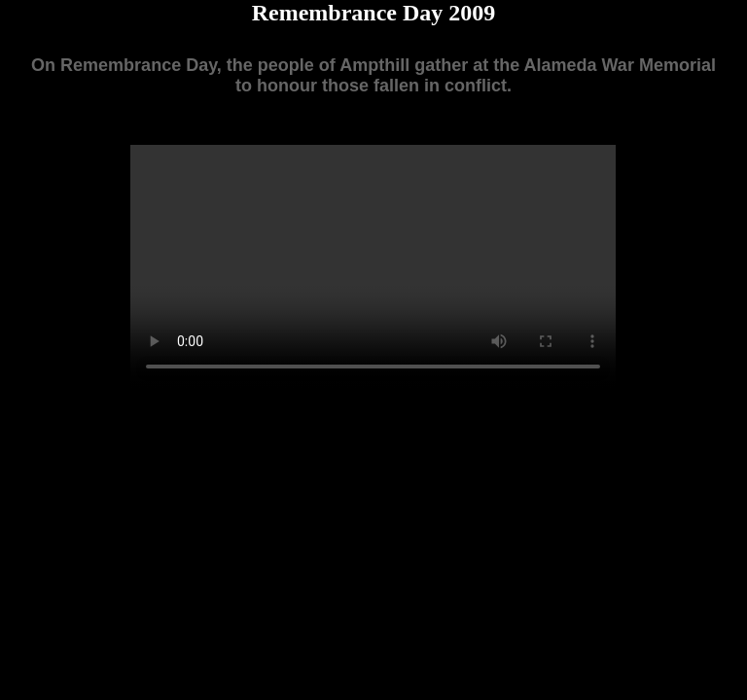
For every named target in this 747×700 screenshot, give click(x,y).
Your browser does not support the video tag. (373, 266)
